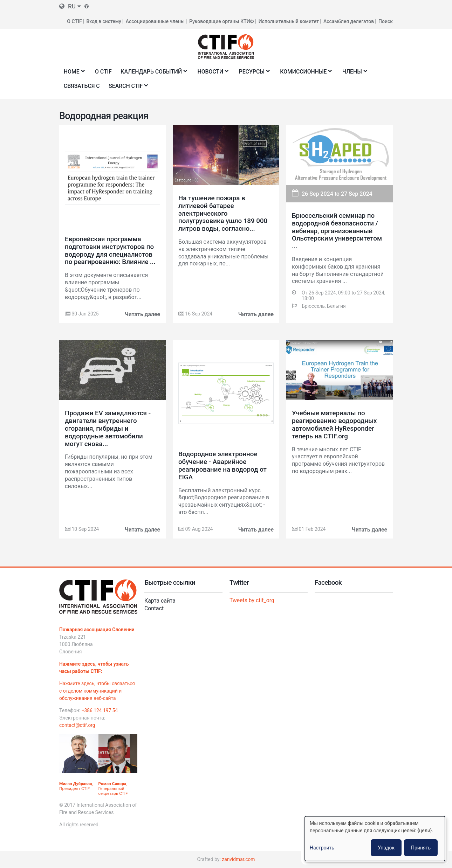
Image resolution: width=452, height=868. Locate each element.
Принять (421, 848)
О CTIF (74, 21)
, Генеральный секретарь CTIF (113, 789)
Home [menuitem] (73, 73)
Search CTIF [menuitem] (128, 88)
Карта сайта (160, 600)
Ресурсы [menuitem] (255, 73)
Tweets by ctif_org (252, 600)
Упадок (386, 848)
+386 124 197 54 (100, 710)
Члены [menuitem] (357, 73)
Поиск (386, 21)
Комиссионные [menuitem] (308, 73)
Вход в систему (104, 21)
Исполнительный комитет (289, 21)
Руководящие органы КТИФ (222, 21)
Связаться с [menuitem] (82, 86)
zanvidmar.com (238, 859)
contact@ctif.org (77, 725)
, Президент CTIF (76, 786)
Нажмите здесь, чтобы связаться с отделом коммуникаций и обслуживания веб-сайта (98, 690)
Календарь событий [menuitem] (153, 73)
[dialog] (375, 839)
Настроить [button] (322, 848)
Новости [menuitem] (213, 73)
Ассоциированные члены (155, 21)
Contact (154, 608)
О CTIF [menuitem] (104, 71)
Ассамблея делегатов (349, 21)
